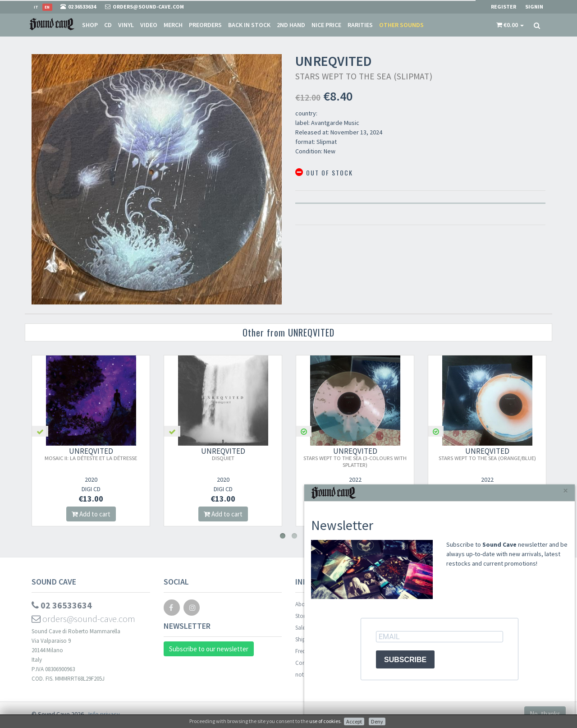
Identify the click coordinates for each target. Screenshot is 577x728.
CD (108, 25)
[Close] (566, 491)
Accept (354, 721)
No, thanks (545, 714)
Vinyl (126, 25)
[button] (510, 25)
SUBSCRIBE (405, 660)
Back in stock (249, 25)
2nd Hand (291, 25)
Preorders (205, 25)
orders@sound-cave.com (83, 619)
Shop (90, 25)
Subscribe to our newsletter (209, 649)
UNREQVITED (91, 454)
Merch (173, 25)
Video (149, 25)
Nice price (326, 25)
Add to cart (91, 514)
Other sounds (401, 25)
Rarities (360, 25)
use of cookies (325, 721)
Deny (377, 721)
